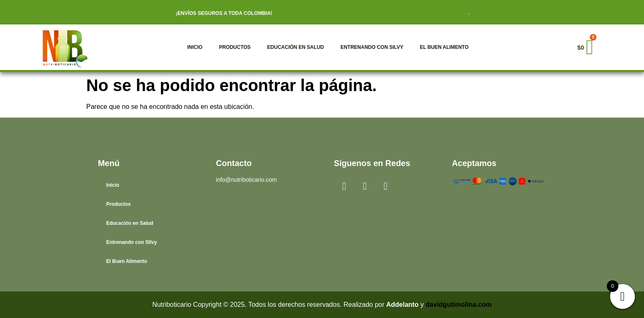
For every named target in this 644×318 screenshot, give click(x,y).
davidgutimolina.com (459, 305)
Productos (235, 47)
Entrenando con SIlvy (372, 47)
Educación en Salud (296, 47)
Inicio (195, 47)
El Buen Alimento (444, 47)
